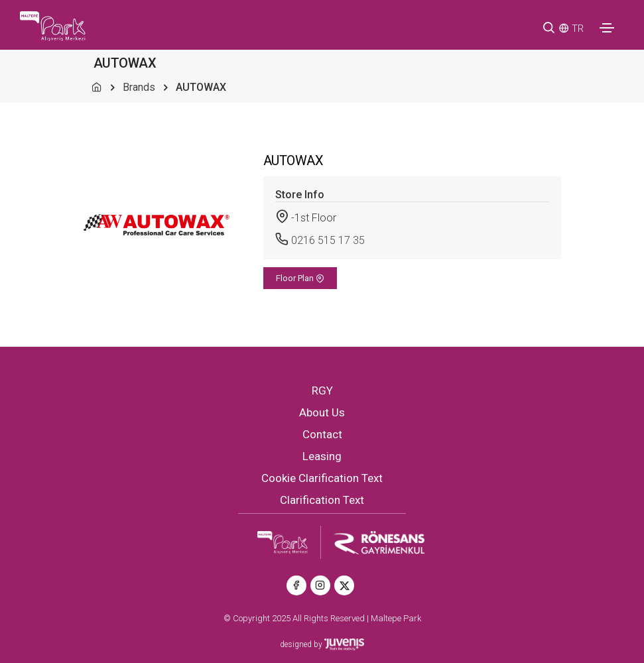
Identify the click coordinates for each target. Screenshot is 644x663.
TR (578, 29)
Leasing (322, 456)
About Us (322, 412)
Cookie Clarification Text (322, 478)
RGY (322, 391)
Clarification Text (322, 500)
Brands (139, 87)
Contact (322, 434)
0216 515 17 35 (328, 240)
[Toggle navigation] (607, 28)
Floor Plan (300, 278)
